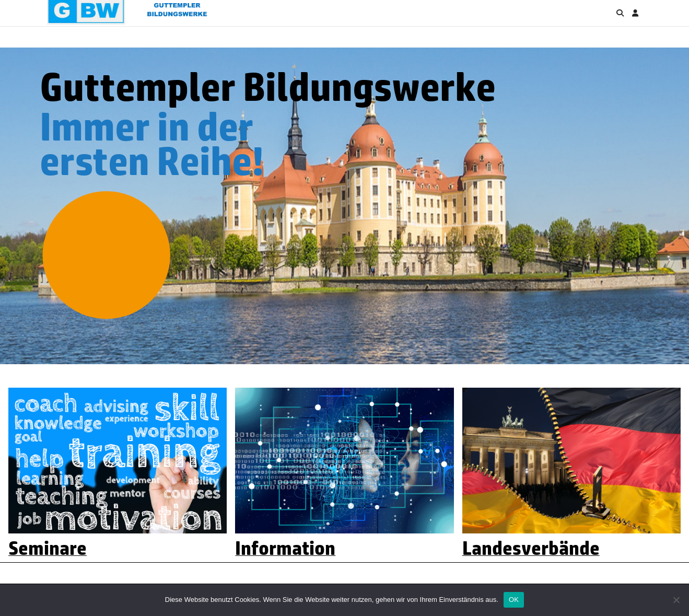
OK (514, 600)
